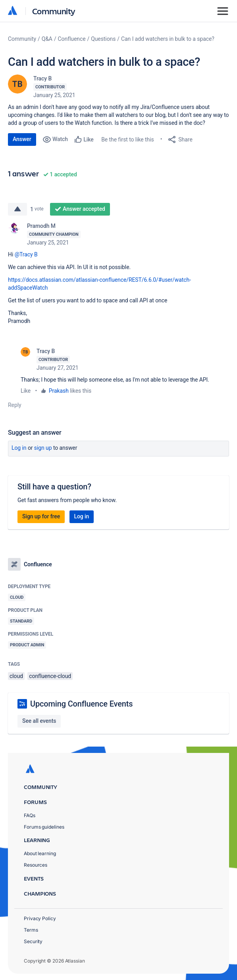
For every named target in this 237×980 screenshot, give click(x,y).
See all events (39, 721)
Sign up (43, 448)
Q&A (47, 39)
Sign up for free (41, 516)
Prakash (59, 391)
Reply (15, 405)
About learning (40, 853)
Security (33, 941)
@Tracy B (26, 254)
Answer (22, 139)
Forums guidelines (44, 827)
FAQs (30, 815)
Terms (31, 930)
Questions (103, 39)
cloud (16, 676)
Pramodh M (41, 226)
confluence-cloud (50, 676)
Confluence (72, 39)
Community (54, 11)
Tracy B (42, 78)
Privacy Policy (40, 918)
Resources (36, 865)
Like (26, 391)
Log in (19, 448)
